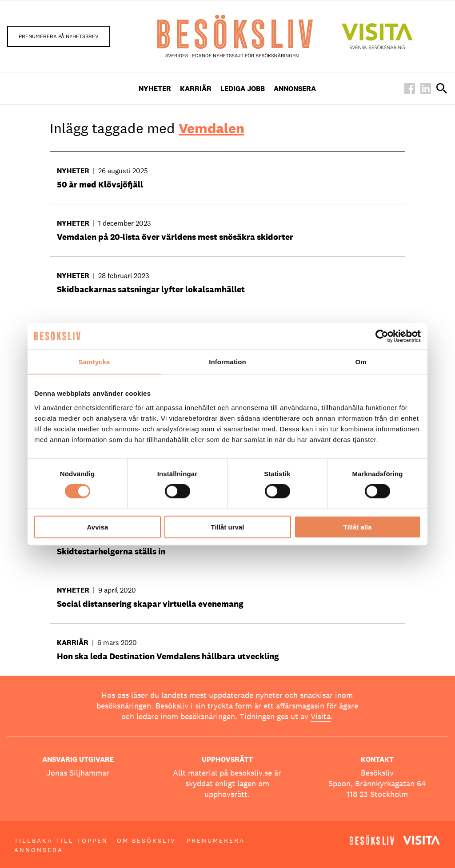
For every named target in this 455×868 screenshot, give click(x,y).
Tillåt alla (358, 527)
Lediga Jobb (243, 89)
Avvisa (98, 527)
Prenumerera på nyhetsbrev (59, 36)
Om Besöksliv (146, 840)
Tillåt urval (228, 527)
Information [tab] (227, 362)
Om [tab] (361, 362)
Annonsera (295, 89)
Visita (321, 716)
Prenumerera (216, 840)
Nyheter (155, 89)
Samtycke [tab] (94, 362)
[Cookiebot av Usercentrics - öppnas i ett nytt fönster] (382, 336)
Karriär (196, 89)
